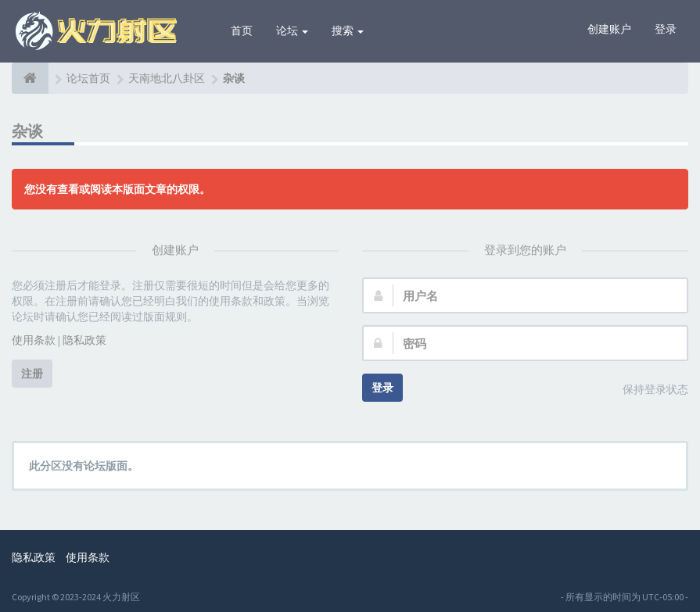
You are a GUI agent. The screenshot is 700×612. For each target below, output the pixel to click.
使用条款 (34, 340)
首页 (242, 30)
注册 (32, 374)
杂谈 (28, 131)
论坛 (292, 30)
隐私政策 (84, 340)
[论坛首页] (30, 78)
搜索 (348, 30)
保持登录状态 (647, 390)
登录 (666, 29)
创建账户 (609, 29)
